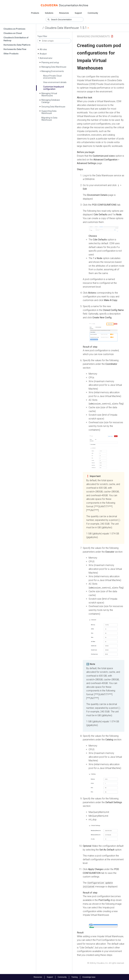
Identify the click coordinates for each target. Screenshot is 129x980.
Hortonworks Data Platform (17, 45)
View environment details (55, 82)
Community (93, 13)
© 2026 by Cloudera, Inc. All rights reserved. (106, 963)
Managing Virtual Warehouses (49, 94)
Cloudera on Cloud (13, 33)
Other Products (11, 54)
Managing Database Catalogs (51, 101)
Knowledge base (89, 977)
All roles (43, 49)
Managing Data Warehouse (54, 67)
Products (35, 13)
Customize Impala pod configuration (53, 88)
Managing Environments (53, 71)
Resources (64, 13)
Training (75, 977)
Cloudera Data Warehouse (62, 28)
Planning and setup (50, 62)
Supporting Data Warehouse (49, 112)
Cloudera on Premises (14, 29)
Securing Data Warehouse (53, 107)
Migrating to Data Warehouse (49, 119)
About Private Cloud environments (52, 77)
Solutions (49, 13)
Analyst (43, 54)
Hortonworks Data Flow (15, 49)
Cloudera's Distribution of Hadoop (16, 39)
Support (78, 13)
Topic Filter (42, 36)
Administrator (46, 58)
